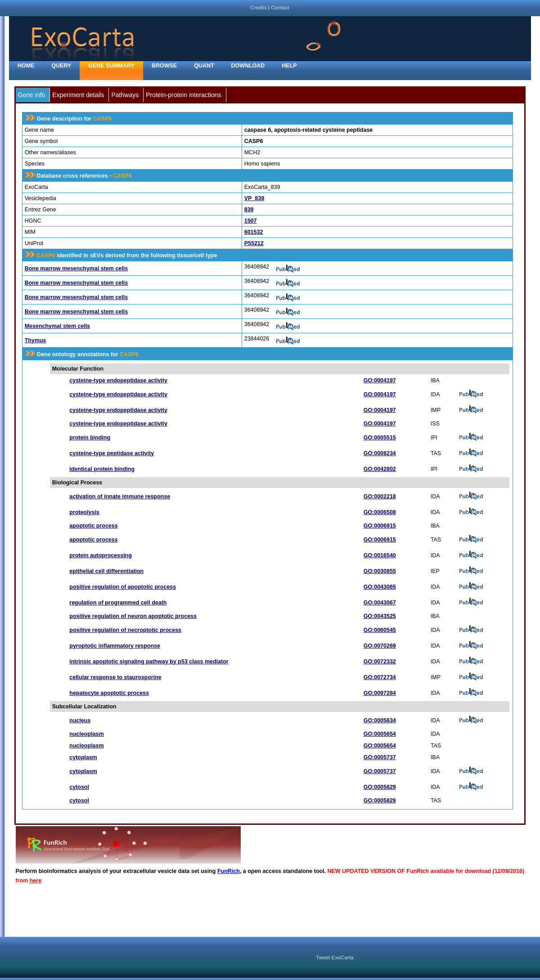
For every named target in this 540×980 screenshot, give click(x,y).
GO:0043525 (380, 616)
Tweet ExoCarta (335, 957)
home (26, 66)
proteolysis (84, 512)
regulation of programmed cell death (118, 603)
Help (289, 66)
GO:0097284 (380, 693)
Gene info (32, 95)
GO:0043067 (380, 603)
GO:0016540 (380, 555)
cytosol (79, 787)
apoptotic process (93, 526)
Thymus (36, 340)
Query (61, 66)
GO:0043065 (380, 587)
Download (248, 66)
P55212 (254, 243)
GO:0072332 (380, 662)
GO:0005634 (380, 720)
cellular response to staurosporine (115, 677)
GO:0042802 (380, 469)
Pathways (125, 95)
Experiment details (78, 95)
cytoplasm (83, 757)
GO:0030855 (380, 571)
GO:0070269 (380, 646)
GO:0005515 (380, 438)
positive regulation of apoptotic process (123, 587)
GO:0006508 (380, 512)
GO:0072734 (380, 677)
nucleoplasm (86, 734)
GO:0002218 (380, 497)
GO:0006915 (380, 526)
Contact (280, 7)
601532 (254, 232)
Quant (204, 66)
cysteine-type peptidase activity (112, 453)
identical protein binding (102, 469)
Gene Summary (111, 66)
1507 (251, 221)
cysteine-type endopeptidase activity (118, 380)
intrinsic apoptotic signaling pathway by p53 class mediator (149, 662)
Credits (258, 7)
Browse (164, 66)
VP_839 (254, 198)
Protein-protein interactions (183, 95)
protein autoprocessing (101, 555)
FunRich (229, 871)
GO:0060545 (380, 630)
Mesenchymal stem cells (58, 326)
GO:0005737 (380, 757)
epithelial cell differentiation (106, 571)
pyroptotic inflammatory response (115, 646)
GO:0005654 (380, 734)
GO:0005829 (380, 787)
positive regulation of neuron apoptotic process (133, 616)
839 (249, 210)
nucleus (80, 720)
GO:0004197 (380, 380)
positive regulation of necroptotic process (125, 630)
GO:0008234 (380, 453)
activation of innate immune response (120, 497)
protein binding (90, 438)
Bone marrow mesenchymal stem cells (76, 268)
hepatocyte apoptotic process (109, 693)
